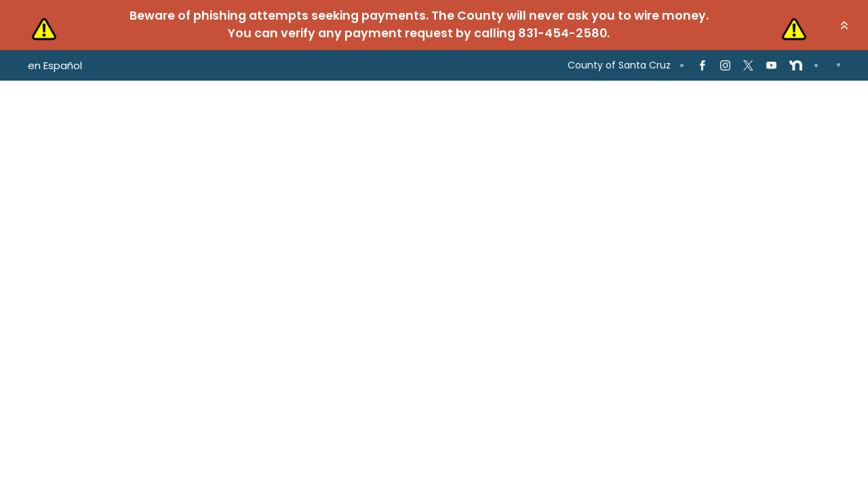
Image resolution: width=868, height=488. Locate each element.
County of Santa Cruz (619, 65)
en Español (55, 65)
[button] (844, 25)
